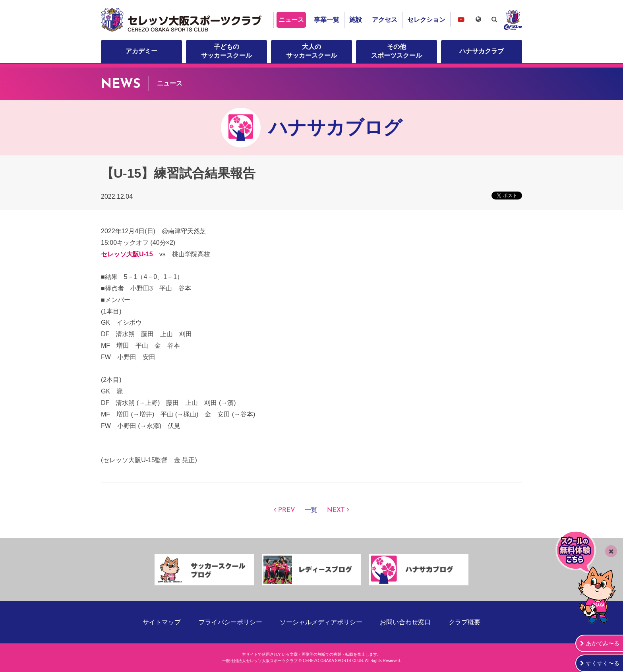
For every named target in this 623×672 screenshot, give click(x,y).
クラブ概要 (464, 622)
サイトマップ (162, 622)
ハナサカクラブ (482, 51)
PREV (287, 510)
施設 (356, 20)
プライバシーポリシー (230, 622)
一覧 (311, 510)
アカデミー (141, 51)
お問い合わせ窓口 (405, 622)
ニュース (291, 20)
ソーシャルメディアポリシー (321, 622)
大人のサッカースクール (311, 51)
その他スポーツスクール (397, 51)
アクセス (385, 20)
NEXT (336, 510)
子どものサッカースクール (226, 51)
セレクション (426, 20)
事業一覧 (327, 20)
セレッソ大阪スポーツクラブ (182, 20)
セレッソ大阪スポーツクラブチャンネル (461, 19)
